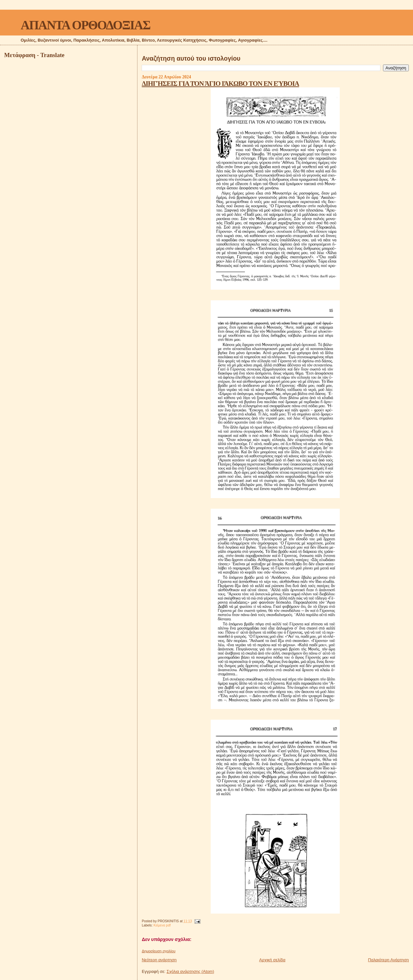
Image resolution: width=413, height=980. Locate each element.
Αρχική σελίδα (272, 960)
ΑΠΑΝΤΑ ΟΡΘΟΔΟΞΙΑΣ (85, 25)
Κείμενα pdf (162, 925)
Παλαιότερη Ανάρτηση (388, 960)
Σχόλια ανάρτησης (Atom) (190, 971)
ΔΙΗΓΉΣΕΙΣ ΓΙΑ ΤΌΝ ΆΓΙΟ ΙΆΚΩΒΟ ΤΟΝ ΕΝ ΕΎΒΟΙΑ (220, 83)
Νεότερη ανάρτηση (159, 960)
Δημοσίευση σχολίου (158, 951)
